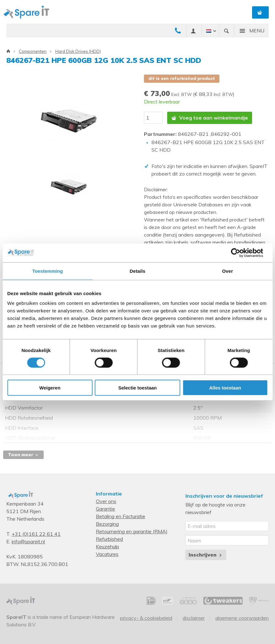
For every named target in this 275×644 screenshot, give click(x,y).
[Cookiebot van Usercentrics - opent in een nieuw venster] (240, 253)
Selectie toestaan (137, 388)
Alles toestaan (225, 388)
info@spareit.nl (28, 541)
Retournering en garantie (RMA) (132, 531)
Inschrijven (206, 555)
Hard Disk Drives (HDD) (78, 51)
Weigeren (50, 388)
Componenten (33, 51)
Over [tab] (228, 271)
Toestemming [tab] (47, 271)
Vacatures (107, 554)
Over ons (106, 501)
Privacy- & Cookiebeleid (146, 618)
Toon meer (23, 455)
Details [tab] (138, 271)
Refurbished (109, 539)
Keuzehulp (107, 546)
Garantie (105, 509)
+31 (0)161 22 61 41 (36, 534)
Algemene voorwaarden (242, 618)
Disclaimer (194, 618)
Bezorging (107, 524)
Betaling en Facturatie (121, 516)
